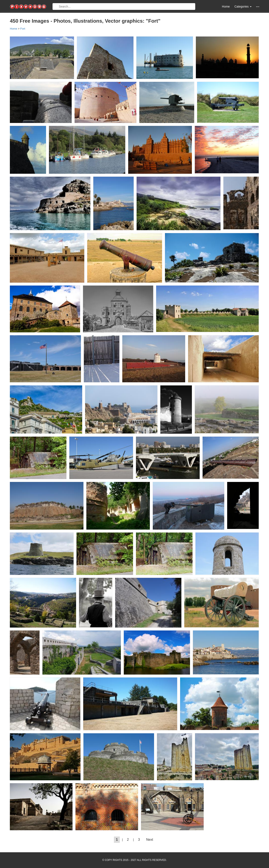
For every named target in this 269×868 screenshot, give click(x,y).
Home (226, 7)
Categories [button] (243, 7)
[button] (258, 7)
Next (150, 840)
